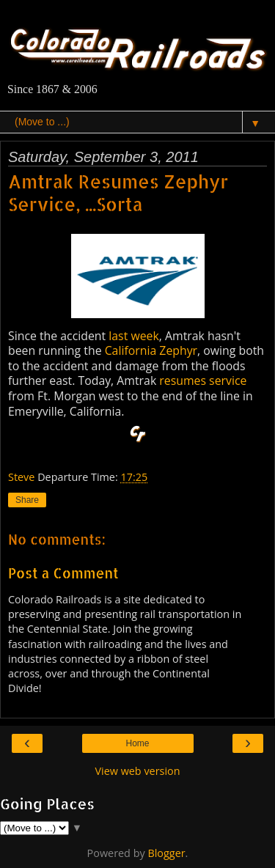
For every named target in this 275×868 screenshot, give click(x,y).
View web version (137, 771)
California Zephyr (151, 350)
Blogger (166, 853)
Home (137, 743)
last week (133, 336)
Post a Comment (63, 573)
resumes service (203, 380)
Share (27, 500)
